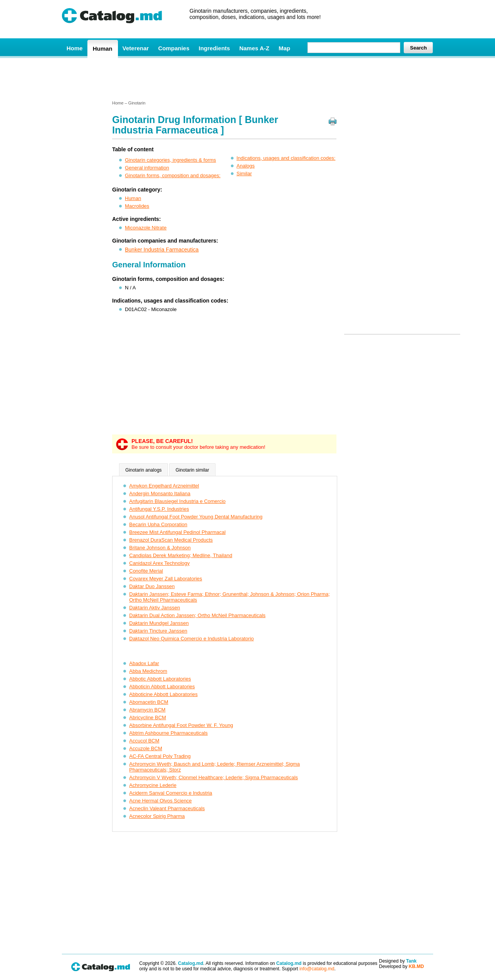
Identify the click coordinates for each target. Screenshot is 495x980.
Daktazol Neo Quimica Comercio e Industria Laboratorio (191, 639)
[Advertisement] (247, 79)
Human (103, 49)
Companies (174, 48)
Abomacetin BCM (149, 702)
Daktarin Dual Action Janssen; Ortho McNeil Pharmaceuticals (197, 615)
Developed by (401, 966)
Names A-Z (254, 48)
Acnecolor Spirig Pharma (157, 816)
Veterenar (136, 48)
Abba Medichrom (148, 671)
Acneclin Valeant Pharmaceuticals (167, 808)
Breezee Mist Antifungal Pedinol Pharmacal (177, 532)
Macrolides (137, 206)
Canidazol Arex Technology (160, 563)
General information (147, 168)
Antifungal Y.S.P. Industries (159, 509)
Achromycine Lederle (153, 785)
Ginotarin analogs (143, 470)
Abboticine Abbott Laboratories (163, 694)
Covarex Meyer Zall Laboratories (166, 579)
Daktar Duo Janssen (152, 586)
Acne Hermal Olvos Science (160, 801)
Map (284, 48)
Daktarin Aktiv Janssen (155, 608)
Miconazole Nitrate (146, 228)
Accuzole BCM (146, 748)
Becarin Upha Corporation (158, 524)
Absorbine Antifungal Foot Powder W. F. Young (181, 725)
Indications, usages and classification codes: (286, 158)
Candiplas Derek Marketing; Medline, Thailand (181, 555)
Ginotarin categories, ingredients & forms (171, 160)
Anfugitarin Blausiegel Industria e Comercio (177, 501)
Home (75, 48)
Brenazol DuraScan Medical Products (171, 540)
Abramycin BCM (147, 710)
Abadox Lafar (144, 663)
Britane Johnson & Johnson (160, 548)
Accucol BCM (144, 741)
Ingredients (214, 48)
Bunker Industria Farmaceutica (162, 250)
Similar (244, 174)
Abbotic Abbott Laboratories (160, 679)
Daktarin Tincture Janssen (158, 631)
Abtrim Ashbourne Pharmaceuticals (168, 733)
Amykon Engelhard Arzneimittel (164, 486)
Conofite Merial (146, 571)
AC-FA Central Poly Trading (160, 756)
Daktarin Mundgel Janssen (159, 623)
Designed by (398, 961)
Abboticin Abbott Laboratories (162, 687)
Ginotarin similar (192, 470)
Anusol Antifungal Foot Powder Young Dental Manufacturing (196, 517)
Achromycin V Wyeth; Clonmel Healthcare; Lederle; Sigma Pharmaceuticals (213, 777)
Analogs (246, 166)
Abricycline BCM (148, 717)
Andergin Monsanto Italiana (160, 493)
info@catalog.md (317, 969)
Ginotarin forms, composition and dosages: (173, 175)
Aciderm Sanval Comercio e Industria (171, 793)
